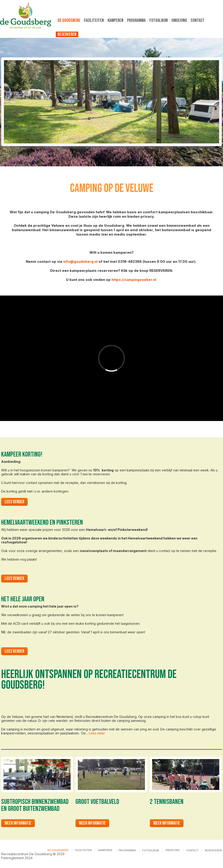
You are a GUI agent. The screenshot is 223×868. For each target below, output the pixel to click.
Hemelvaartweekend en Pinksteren (42, 523)
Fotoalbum (159, 20)
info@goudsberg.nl (80, 261)
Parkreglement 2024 (17, 858)
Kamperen (115, 20)
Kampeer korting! (22, 454)
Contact (198, 20)
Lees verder (16, 502)
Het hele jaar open (23, 599)
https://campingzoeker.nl (134, 280)
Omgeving (179, 20)
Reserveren (67, 34)
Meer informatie (18, 823)
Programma (136, 20)
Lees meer (97, 733)
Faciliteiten (94, 20)
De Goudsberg (69, 20)
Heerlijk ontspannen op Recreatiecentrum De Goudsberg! (89, 680)
